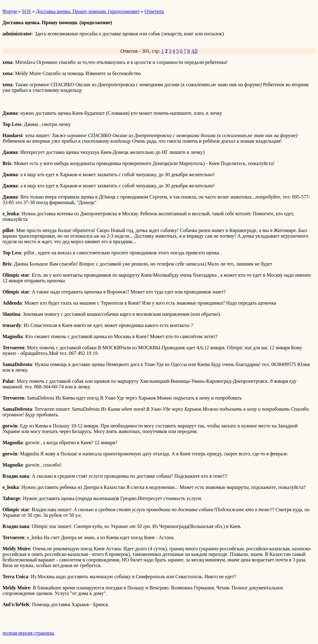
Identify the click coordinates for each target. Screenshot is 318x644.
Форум (10, 11)
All (194, 51)
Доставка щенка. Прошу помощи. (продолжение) (88, 11)
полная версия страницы (28, 633)
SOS (26, 11)
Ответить (154, 11)
